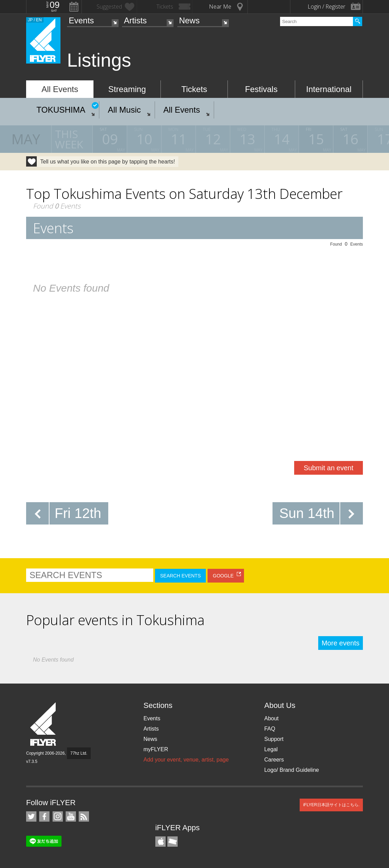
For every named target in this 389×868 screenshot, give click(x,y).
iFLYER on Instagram (58, 816)
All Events (60, 89)
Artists (135, 20)
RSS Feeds (84, 816)
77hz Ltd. (79, 753)
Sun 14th (307, 513)
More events (341, 643)
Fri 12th (78, 513)
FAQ (270, 729)
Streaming (127, 89)
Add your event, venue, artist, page (186, 760)
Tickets (194, 89)
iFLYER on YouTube (71, 816)
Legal (271, 749)
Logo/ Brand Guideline (292, 770)
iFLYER (44, 724)
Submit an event (329, 468)
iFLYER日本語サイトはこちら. (331, 805)
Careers (274, 760)
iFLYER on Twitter (31, 816)
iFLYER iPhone (160, 842)
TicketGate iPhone (173, 842)
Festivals (261, 89)
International (329, 89)
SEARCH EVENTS (180, 576)
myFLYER (156, 749)
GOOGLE (223, 576)
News (189, 20)
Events (81, 20)
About (271, 718)
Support (274, 739)
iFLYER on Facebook (44, 816)
